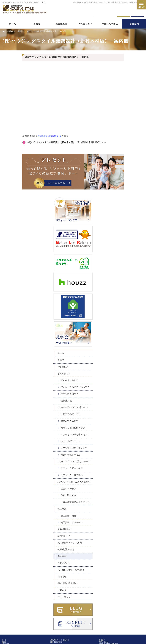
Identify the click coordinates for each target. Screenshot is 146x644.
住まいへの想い (124, 346)
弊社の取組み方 (124, 353)
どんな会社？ (119, 217)
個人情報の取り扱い (123, 444)
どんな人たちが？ (125, 224)
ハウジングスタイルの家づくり (127, 255)
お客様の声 (118, 211)
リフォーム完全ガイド (127, 323)
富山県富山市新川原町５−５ (30, 136)
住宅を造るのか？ (125, 240)
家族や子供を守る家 (126, 307)
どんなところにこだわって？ (128, 232)
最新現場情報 (119, 390)
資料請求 (137, 11)
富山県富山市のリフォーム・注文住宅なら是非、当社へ (24, 2)
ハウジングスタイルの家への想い (127, 338)
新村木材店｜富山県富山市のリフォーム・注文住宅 (107, 629)
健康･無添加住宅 (121, 410)
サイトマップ (119, 457)
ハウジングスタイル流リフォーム (125, 315)
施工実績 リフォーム (127, 383)
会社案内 (117, 417)
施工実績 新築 (124, 376)
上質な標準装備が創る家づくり (129, 361)
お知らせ (117, 450)
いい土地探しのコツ (126, 293)
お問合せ (124, 11)
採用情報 (117, 437)
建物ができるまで (125, 270)
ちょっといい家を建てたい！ (128, 285)
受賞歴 (116, 204)
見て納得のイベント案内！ (126, 403)
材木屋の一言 (119, 396)
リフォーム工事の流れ (127, 330)
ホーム (116, 197)
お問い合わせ (119, 423)
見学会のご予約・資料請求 (126, 430)
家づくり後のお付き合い (128, 277)
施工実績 (117, 369)
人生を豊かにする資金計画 (129, 300)
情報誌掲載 (121, 247)
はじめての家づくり (126, 263)
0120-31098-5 (94, 11)
